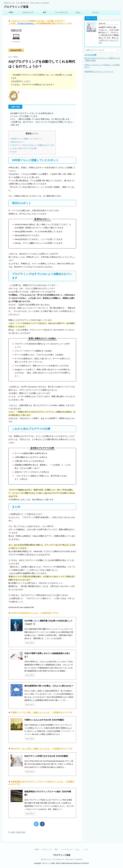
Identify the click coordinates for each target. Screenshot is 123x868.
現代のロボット (17, 142)
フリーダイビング (61, 12)
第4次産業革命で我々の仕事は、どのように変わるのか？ (49, 686)
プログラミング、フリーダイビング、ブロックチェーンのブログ (61, 859)
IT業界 (11, 12)
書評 (45, 12)
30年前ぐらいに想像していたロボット (26, 139)
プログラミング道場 (16, 7)
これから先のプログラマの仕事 (23, 148)
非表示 (35, 134)
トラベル (95, 12)
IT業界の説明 (21, 832)
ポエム (78, 12)
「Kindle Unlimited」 (26, 24)
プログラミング (28, 12)
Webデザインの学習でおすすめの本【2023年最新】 (47, 756)
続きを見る (30, 643)
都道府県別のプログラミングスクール (99, 72)
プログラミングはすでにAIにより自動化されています (32, 145)
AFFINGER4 (85, 863)
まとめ (13, 152)
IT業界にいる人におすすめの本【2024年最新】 (45, 720)
